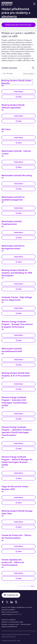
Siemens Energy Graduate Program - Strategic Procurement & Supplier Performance (17, 324)
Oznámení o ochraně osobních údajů (12, 622)
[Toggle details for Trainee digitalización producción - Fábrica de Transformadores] (3, 567)
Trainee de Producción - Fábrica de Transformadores (16, 537)
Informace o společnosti (9, 620)
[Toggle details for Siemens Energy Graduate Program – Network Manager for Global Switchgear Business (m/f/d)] (3, 467)
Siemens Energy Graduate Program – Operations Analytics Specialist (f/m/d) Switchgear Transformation (17, 431)
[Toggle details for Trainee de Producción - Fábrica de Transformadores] (3, 540)
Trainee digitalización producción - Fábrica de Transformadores (13, 562)
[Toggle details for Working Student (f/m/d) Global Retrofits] (3, 86)
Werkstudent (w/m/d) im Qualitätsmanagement (13, 198)
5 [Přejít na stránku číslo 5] (27, 586)
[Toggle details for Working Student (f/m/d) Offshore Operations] (3, 110)
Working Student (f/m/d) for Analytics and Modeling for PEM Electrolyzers (17, 273)
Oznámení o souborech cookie (10, 624)
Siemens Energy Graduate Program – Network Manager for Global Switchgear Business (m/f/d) (17, 461)
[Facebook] (3, 602)
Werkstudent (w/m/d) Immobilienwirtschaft (12, 350)
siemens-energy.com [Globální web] (8, 614)
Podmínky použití (26, 624)
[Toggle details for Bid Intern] (3, 132)
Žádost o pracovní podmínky (10, 612)
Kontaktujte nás (12, 595)
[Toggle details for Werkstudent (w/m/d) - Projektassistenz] (3, 227)
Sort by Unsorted (28, 74)
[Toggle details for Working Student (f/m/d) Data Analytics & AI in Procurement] (3, 378)
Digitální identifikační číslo (9, 627)
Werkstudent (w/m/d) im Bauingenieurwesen (13, 247)
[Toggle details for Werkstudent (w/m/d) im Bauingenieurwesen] (3, 251)
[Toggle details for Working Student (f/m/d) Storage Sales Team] (3, 516)
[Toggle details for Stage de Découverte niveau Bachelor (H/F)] (3, 492)
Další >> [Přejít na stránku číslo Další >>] (33, 586)
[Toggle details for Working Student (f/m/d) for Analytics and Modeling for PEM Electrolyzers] (3, 278)
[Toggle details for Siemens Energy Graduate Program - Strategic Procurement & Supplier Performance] (3, 329)
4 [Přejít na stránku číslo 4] (24, 586)
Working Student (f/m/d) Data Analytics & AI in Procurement (16, 374)
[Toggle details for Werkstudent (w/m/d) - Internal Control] (3, 156)
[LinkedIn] (12, 602)
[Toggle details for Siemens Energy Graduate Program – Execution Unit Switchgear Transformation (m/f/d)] (3, 408)
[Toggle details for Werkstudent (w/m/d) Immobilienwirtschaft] (3, 354)
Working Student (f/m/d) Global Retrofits (16, 82)
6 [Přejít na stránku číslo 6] (29, 586)
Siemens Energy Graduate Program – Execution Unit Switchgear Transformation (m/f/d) (14, 401)
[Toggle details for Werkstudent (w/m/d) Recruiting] (3, 178)
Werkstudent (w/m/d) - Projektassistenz (12, 223)
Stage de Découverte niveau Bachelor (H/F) (15, 488)
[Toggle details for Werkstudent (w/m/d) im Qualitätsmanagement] (3, 202)
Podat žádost (19, 92)
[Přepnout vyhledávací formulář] (33, 68)
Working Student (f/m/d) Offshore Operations (13, 106)
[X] (7, 602)
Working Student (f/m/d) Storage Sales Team (17, 512)
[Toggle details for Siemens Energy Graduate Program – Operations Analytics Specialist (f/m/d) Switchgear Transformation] (3, 438)
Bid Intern (6, 129)
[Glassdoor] (16, 602)
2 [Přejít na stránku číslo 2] (20, 586)
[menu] (34, 4)
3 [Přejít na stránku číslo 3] (22, 586)
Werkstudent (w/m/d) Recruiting (17, 175)
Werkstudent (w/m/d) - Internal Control (16, 152)
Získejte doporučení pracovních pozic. (19, 25)
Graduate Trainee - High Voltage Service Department (17, 299)
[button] (18, 97)
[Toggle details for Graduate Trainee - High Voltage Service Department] (3, 302)
